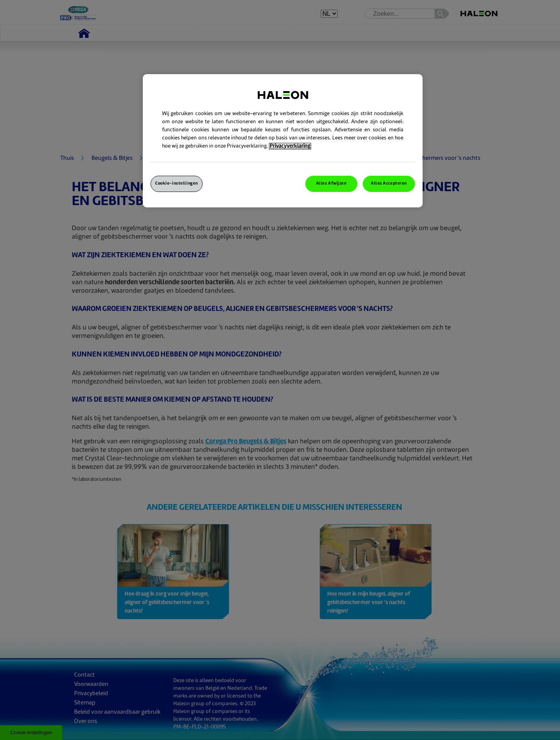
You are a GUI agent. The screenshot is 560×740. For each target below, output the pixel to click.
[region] (283, 141)
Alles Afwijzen (331, 184)
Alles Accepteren (389, 184)
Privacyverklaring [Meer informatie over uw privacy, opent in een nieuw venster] (290, 146)
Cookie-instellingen (177, 184)
